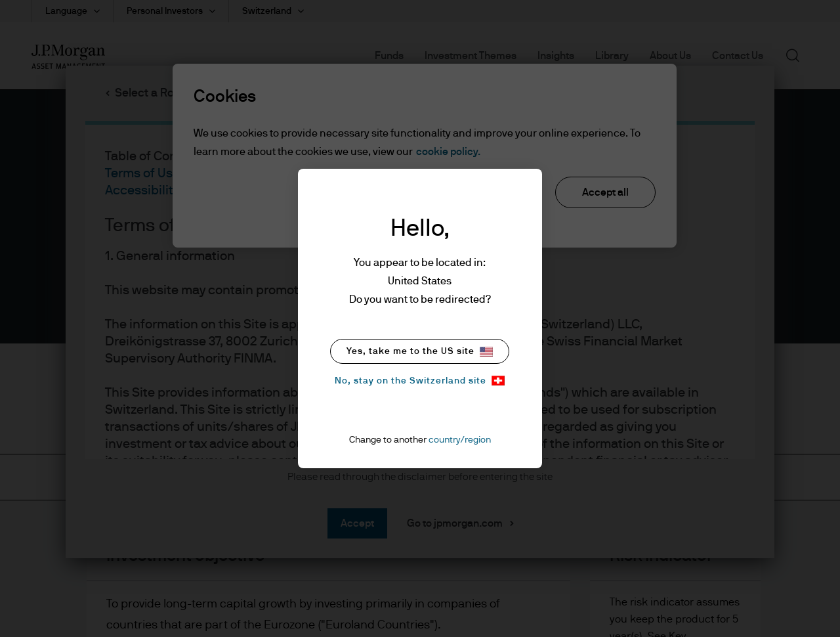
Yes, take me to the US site (420, 352)
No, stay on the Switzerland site (420, 381)
